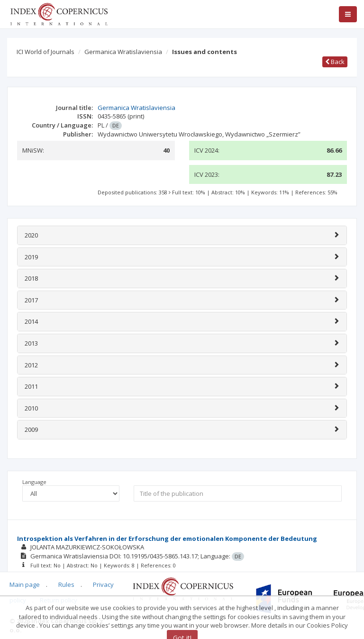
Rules (66, 584)
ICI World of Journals (45, 52)
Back (335, 62)
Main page (25, 584)
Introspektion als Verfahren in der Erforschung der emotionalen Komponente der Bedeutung (167, 539)
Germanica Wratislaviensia (123, 52)
